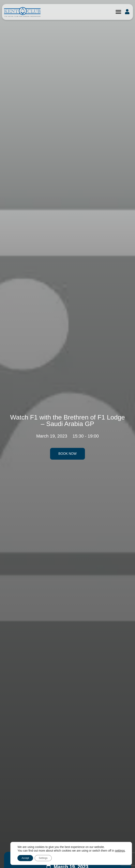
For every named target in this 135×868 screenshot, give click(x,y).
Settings (43, 858)
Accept (25, 858)
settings (120, 851)
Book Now (67, 454)
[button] (118, 12)
